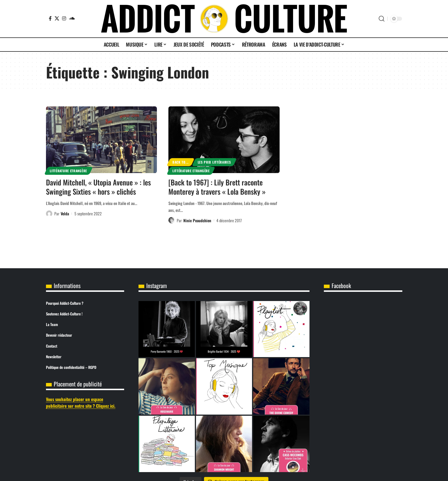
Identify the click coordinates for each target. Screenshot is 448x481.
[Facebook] (50, 18)
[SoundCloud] (72, 18)
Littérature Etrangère (68, 171)
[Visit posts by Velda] (49, 214)
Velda (65, 213)
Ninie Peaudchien (197, 220)
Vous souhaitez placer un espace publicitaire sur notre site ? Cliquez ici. (81, 402)
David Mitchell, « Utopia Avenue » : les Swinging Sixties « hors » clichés (98, 187)
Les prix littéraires (214, 162)
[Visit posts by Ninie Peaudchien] (172, 220)
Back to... (181, 162)
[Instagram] (64, 18)
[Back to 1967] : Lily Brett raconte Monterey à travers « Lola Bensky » (217, 187)
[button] (382, 19)
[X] (57, 18)
